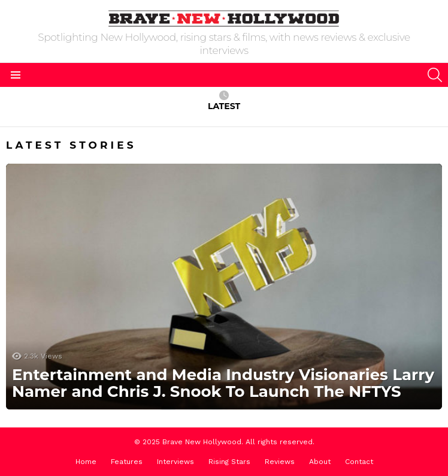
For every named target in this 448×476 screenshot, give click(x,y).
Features (127, 462)
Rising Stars (229, 462)
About (320, 462)
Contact (359, 462)
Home (86, 462)
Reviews (280, 462)
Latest (224, 101)
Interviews (175, 462)
